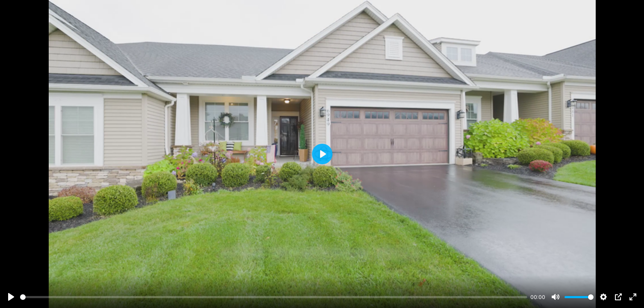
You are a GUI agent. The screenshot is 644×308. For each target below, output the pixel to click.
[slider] (274, 297)
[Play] (11, 297)
